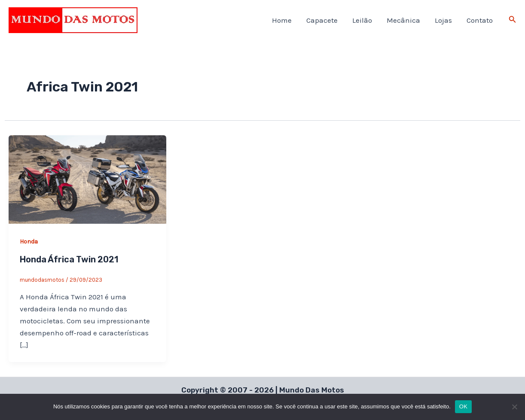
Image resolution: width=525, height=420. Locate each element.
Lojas (443, 20)
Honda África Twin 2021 (69, 259)
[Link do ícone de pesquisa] (513, 20)
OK (463, 406)
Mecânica (403, 20)
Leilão (362, 20)
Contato (480, 20)
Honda (29, 242)
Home (282, 20)
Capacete (322, 20)
